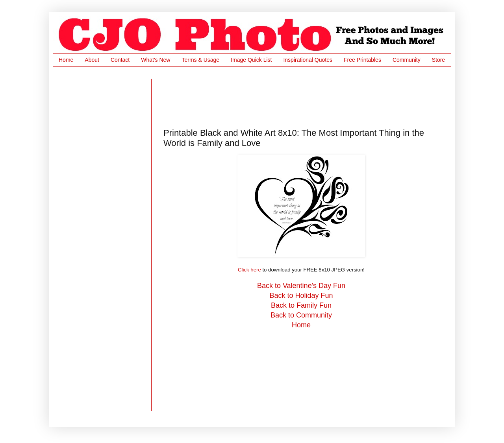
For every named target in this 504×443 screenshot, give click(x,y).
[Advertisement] (307, 96)
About (92, 60)
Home (66, 60)
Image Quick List (251, 60)
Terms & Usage (200, 60)
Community (407, 60)
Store (438, 60)
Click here (249, 270)
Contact (120, 60)
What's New (156, 60)
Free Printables (362, 60)
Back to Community (301, 315)
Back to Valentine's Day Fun (301, 286)
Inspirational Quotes (308, 60)
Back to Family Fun (301, 305)
